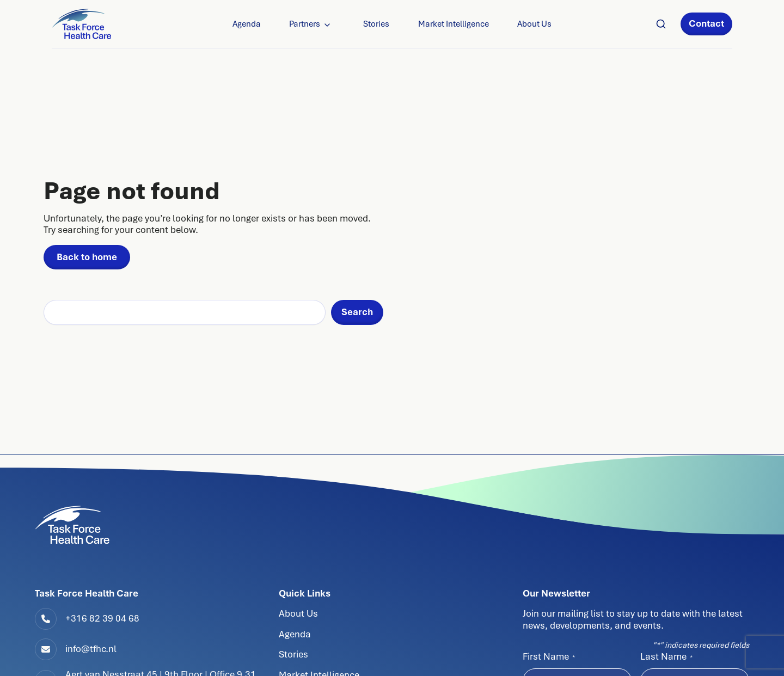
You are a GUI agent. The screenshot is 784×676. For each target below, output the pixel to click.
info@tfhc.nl (91, 649)
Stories (376, 24)
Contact (706, 23)
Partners (305, 24)
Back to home (87, 257)
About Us (534, 24)
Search (357, 312)
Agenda (247, 24)
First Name (549, 656)
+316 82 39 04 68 (102, 618)
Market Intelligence (454, 24)
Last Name (666, 656)
